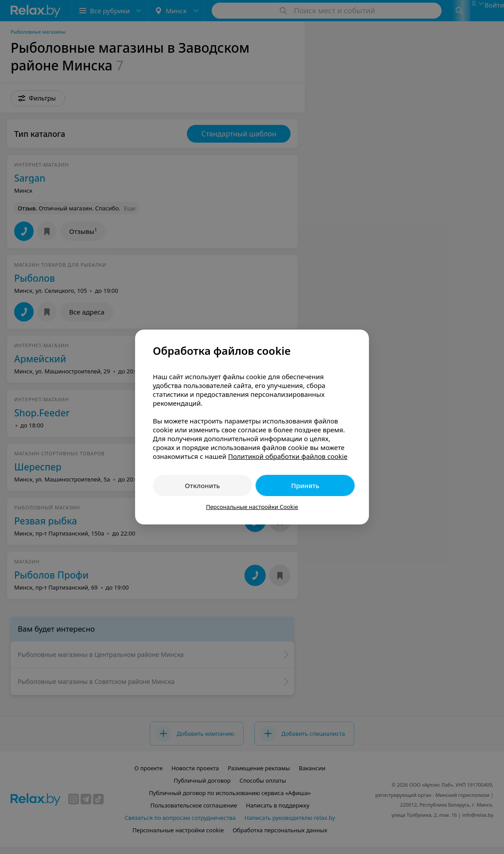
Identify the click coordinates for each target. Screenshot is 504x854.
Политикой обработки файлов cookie (288, 456)
